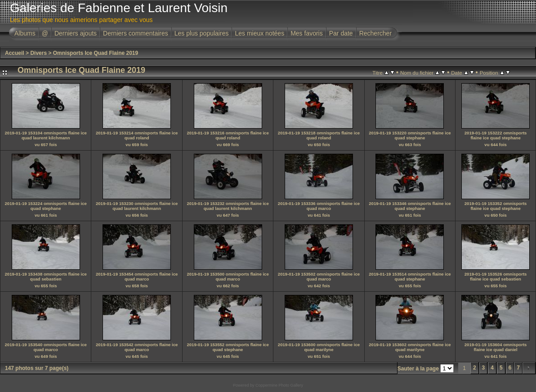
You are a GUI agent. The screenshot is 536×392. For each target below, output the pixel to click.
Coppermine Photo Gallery (279, 385)
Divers (38, 53)
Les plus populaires (202, 33)
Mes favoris (307, 33)
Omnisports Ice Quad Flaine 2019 (96, 53)
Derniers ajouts (76, 33)
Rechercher (375, 33)
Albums (25, 33)
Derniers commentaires (136, 33)
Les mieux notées (259, 33)
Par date (341, 33)
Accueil (15, 53)
